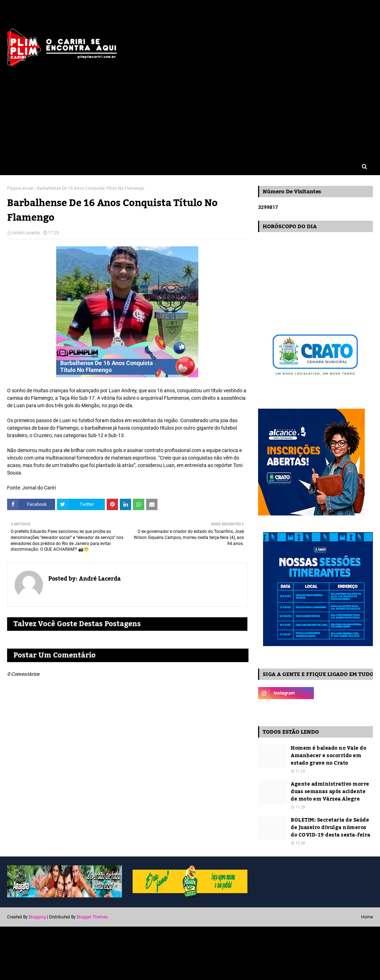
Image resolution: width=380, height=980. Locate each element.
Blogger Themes (92, 917)
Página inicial (20, 188)
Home (367, 917)
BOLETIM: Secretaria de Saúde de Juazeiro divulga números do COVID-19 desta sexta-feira (331, 828)
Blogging (37, 917)
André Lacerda (26, 233)
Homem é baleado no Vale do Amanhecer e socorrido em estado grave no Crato (328, 756)
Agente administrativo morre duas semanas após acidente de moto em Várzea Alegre (330, 792)
